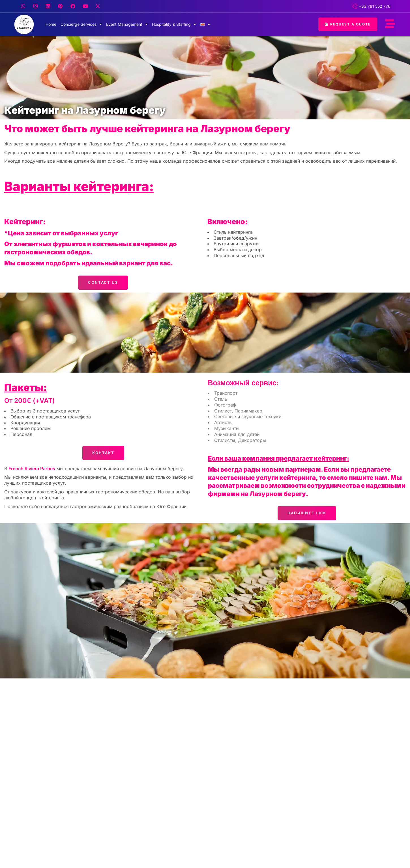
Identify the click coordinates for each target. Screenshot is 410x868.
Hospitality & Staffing (174, 24)
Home (51, 24)
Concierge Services (81, 24)
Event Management (127, 24)
